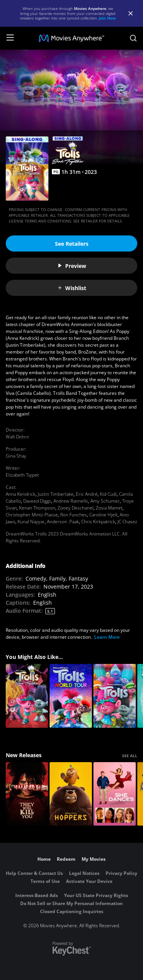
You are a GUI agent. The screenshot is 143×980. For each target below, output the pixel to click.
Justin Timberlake (56, 494)
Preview (72, 266)
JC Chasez (127, 522)
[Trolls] (115, 696)
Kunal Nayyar (31, 522)
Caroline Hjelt (103, 515)
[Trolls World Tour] (71, 696)
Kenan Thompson (37, 508)
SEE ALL (130, 756)
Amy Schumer (105, 501)
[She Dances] (115, 794)
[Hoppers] (71, 794)
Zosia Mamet (109, 508)
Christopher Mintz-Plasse (32, 515)
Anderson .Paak (63, 522)
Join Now (107, 18)
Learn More (107, 637)
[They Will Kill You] (27, 794)
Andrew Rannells (71, 501)
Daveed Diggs (37, 501)
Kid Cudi (108, 494)
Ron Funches (74, 515)
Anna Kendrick (21, 494)
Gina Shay (16, 456)
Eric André (87, 494)
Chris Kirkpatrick (98, 522)
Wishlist (72, 288)
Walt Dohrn (17, 437)
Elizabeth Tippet (22, 475)
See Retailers (72, 244)
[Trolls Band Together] (27, 696)
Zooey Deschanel (76, 508)
